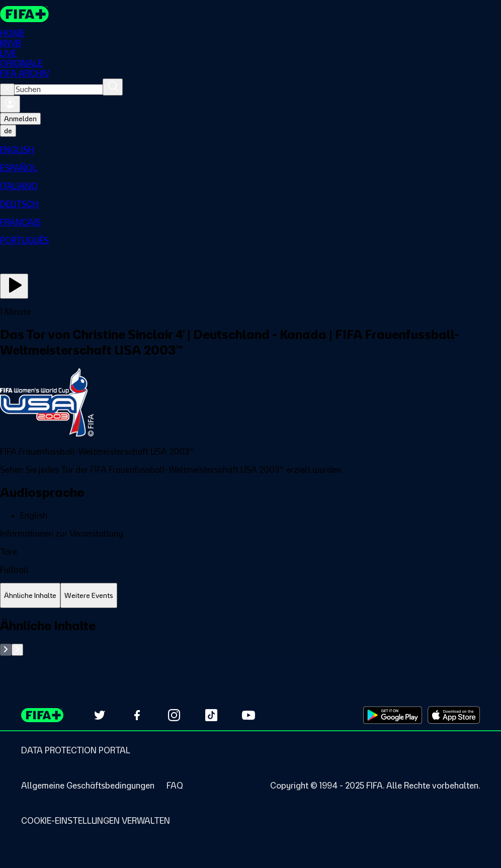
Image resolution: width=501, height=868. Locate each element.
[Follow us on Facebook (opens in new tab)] (137, 715)
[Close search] (7, 90)
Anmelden (20, 119)
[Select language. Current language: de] (8, 131)
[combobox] (59, 90)
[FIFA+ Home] (24, 14)
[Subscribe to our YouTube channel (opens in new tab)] (248, 715)
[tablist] (251, 596)
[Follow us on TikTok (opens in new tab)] (211, 715)
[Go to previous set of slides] (6, 650)
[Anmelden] (10, 104)
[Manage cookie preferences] (96, 821)
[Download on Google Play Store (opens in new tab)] (393, 715)
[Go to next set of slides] (17, 650)
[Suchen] (113, 87)
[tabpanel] (251, 637)
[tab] (30, 596)
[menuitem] (251, 150)
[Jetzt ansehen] (14, 286)
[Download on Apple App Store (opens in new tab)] (454, 715)
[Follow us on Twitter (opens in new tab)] (100, 715)
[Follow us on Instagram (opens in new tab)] (174, 715)
